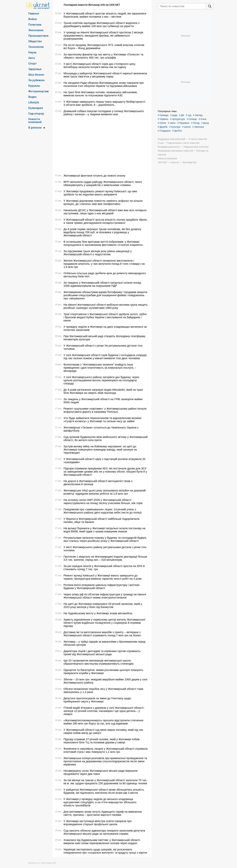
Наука (32, 52)
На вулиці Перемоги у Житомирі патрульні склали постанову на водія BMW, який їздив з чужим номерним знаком (104, 530)
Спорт (32, 63)
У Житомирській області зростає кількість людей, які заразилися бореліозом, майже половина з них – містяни (105, 15)
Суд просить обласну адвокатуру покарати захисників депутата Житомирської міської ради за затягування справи (104, 832)
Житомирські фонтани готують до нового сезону (94, 176)
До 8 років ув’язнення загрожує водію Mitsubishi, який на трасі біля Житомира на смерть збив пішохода (103, 391)
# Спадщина (164, 131)
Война (32, 19)
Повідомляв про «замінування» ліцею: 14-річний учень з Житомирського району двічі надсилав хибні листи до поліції (102, 511)
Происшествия (38, 36)
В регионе (35, 127)
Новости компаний (35, 120)
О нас (161, 143)
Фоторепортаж (39, 91)
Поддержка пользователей (172, 139)
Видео (32, 97)
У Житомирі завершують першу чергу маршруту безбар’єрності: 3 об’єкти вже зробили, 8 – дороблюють (105, 103)
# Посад (195, 123)
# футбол (177, 131)
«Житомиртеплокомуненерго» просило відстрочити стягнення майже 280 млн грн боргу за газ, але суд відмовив (103, 722)
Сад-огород (36, 113)
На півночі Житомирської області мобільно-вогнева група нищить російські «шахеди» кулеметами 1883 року (106, 306)
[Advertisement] (101, 145)
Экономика (36, 30)
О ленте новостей (198, 139)
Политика (35, 24)
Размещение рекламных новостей (175, 151)
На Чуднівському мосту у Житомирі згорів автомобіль (98, 613)
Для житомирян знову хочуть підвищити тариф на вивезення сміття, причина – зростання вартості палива (103, 813)
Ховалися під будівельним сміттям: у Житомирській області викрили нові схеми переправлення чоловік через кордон (102, 842)
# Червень (163, 119)
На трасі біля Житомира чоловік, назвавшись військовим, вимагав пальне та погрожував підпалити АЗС (100, 94)
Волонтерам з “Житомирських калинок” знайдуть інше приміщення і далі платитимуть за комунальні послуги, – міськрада (100, 368)
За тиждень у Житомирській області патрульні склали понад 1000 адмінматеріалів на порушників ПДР (102, 284)
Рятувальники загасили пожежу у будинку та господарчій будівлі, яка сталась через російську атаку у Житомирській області (105, 539)
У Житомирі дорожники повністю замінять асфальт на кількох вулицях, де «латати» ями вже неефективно (103, 202)
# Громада (163, 115)
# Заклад (198, 115)
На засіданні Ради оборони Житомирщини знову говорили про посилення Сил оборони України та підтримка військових (104, 84)
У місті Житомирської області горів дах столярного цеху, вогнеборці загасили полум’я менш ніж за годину (100, 65)
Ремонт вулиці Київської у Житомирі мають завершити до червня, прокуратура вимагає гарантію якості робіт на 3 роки (103, 577)
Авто (32, 58)
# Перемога (183, 123)
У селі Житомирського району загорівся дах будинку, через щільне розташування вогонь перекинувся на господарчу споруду (101, 380)
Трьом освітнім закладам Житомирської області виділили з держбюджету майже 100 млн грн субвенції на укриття (101, 24)
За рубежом (36, 80)
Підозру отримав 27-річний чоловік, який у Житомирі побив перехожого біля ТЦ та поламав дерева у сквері (101, 741)
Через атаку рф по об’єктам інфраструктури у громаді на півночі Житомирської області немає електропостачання (105, 596)
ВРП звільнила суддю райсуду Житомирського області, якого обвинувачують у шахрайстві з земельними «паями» (103, 183)
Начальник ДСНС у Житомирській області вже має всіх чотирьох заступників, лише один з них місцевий (105, 212)
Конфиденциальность (169, 147)
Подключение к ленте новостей (183, 143)
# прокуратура (177, 119)
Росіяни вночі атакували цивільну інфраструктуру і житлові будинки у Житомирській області (101, 586)
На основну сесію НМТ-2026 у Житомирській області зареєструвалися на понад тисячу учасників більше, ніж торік (103, 501)
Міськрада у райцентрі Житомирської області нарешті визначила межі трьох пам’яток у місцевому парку (105, 75)
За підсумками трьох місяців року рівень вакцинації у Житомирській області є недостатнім (98, 253)
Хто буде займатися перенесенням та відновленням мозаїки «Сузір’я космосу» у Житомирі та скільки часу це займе (102, 420)
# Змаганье (198, 127)
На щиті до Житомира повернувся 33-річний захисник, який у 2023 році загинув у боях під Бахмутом (103, 605)
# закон (172, 123)
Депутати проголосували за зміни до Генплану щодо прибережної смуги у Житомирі (97, 700)
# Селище (192, 119)
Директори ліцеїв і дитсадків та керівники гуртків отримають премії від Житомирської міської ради (102, 653)
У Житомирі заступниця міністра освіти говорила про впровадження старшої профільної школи (98, 823)
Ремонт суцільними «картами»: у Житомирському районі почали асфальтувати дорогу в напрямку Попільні (105, 410)
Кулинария (36, 108)
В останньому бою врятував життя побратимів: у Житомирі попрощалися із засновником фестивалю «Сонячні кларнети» (103, 243)
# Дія (182, 115)
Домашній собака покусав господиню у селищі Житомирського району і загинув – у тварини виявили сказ (104, 113)
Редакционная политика (196, 147)
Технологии (36, 47)
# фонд (205, 123)
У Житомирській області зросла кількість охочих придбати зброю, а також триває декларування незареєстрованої (106, 221)
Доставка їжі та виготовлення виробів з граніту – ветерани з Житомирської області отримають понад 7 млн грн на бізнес (102, 634)
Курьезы (34, 86)
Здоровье (35, 69)
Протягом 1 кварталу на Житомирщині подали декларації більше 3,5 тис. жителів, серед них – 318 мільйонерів (105, 558)
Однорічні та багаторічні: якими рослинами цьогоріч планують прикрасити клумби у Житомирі (103, 671)
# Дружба (163, 127)
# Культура (175, 127)
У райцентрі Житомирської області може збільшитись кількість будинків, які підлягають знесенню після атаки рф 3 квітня (104, 791)
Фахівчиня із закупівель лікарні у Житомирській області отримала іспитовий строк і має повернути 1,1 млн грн (106, 750)
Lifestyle (34, 102)
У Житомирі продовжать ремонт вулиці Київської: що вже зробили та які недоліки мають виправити (100, 193)
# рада (174, 115)
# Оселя (162, 123)
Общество (35, 41)
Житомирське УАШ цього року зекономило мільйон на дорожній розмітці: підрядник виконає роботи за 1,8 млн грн (105, 492)
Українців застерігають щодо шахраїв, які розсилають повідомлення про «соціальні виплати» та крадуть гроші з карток (105, 851)
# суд (189, 115)
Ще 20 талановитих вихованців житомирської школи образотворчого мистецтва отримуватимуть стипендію (99, 662)
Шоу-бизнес (36, 74)
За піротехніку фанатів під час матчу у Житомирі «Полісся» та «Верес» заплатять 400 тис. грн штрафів (103, 56)
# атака (202, 119)
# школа (186, 127)
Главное (34, 13)
